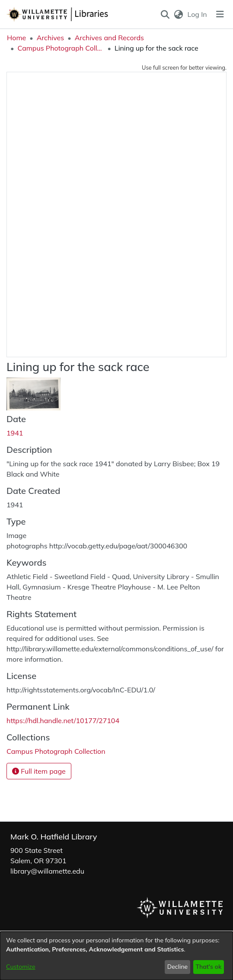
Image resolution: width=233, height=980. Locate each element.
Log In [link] (198, 14)
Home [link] (16, 38)
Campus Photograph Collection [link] (61, 48)
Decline (178, 967)
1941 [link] (15, 433)
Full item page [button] (39, 771)
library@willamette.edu (47, 871)
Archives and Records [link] (109, 38)
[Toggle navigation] (220, 14)
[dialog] (116, 956)
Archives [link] (51, 38)
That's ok (208, 967)
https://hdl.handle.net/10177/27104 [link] (63, 721)
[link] (56, 751)
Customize (21, 967)
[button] (165, 14)
